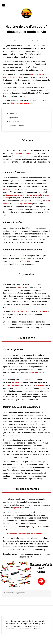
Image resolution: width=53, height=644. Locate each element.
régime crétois (22, 153)
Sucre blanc (27, 261)
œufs (5, 189)
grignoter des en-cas (12, 385)
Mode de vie (14, 122)
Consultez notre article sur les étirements (25, 534)
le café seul (22, 312)
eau (19, 287)
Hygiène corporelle (17, 125)
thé (15, 312)
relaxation (35, 372)
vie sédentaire (18, 382)
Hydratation (14, 118)
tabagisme (40, 385)
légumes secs (26, 204)
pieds (16, 508)
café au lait (42, 312)
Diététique (13, 114)
